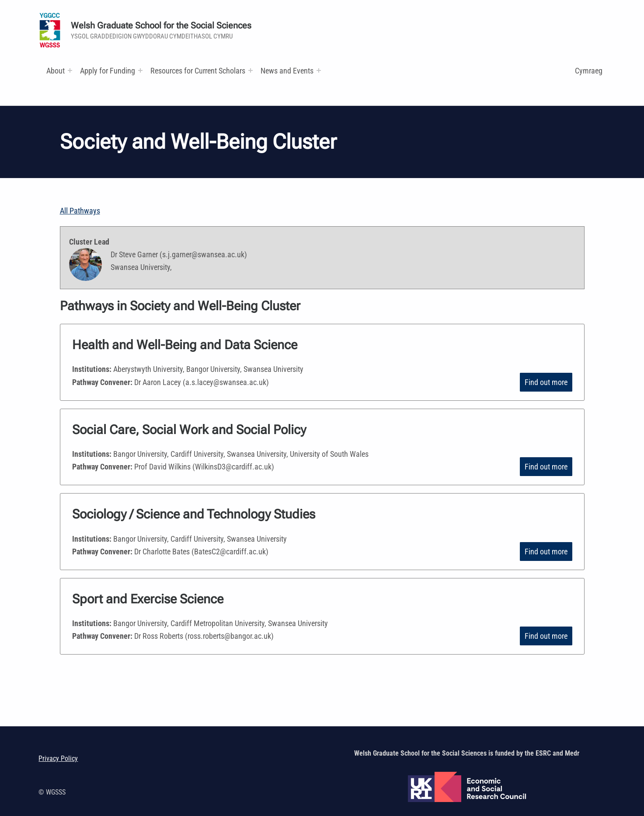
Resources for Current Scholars (198, 71)
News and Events (287, 71)
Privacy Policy (58, 758)
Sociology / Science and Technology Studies (196, 514)
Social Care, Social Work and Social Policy (192, 430)
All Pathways (80, 211)
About (56, 71)
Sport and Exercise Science (148, 599)
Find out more (546, 382)
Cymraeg (589, 71)
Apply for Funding (108, 71)
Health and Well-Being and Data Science (185, 345)
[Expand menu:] (70, 70)
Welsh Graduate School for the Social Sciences (161, 26)
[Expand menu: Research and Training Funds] (251, 70)
